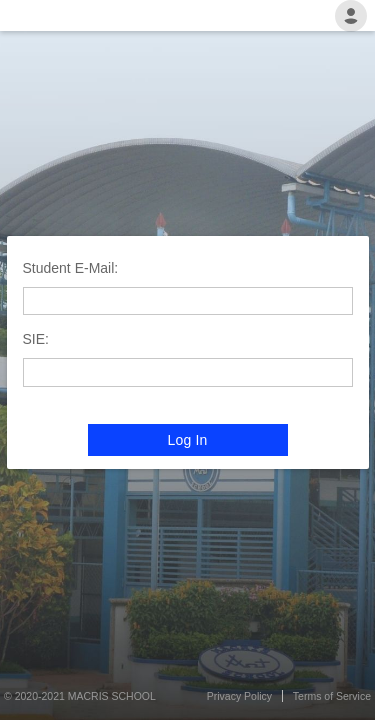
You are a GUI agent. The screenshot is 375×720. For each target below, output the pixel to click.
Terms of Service (332, 696)
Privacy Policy (239, 696)
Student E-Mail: (71, 268)
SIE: (36, 339)
